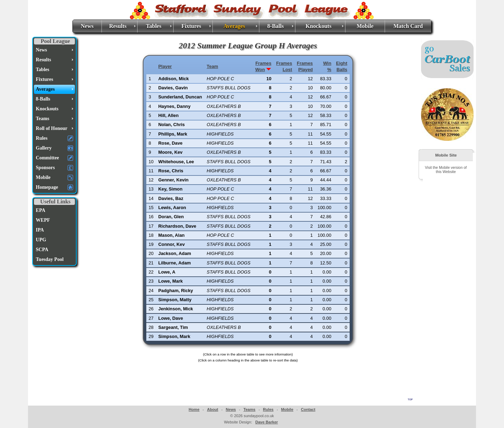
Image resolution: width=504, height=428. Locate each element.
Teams (249, 409)
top (410, 399)
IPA (40, 230)
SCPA (42, 250)
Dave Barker (267, 422)
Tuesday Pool (50, 259)
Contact (308, 409)
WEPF (43, 220)
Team (213, 66)
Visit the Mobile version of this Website (446, 170)
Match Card (408, 26)
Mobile (365, 26)
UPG (41, 240)
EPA (40, 210)
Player (165, 66)
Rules (268, 409)
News (87, 26)
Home (194, 409)
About (212, 409)
